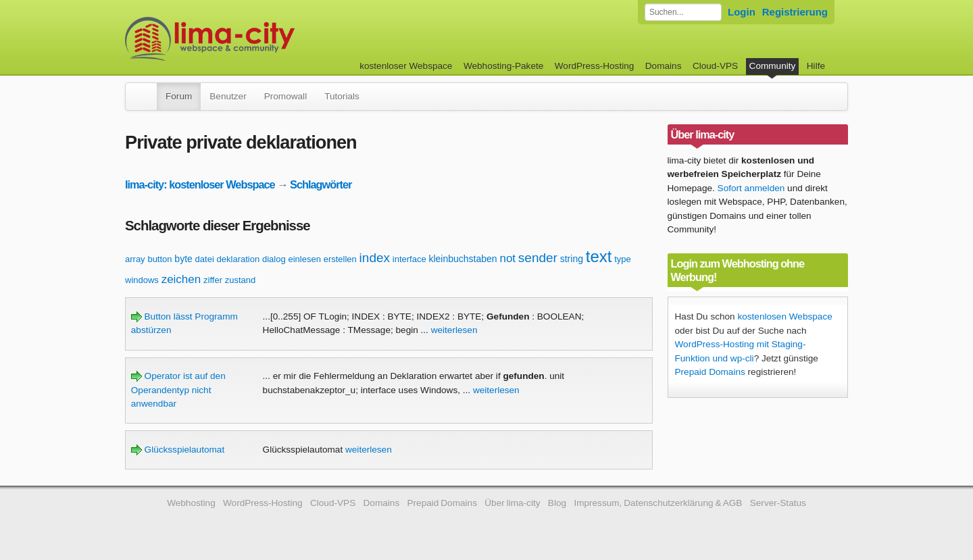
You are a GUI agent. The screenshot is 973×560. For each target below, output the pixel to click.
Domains (664, 66)
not (507, 258)
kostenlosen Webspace (784, 316)
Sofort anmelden (751, 188)
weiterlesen (454, 330)
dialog (274, 259)
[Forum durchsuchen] (683, 12)
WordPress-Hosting (595, 66)
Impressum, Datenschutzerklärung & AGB (658, 503)
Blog (557, 503)
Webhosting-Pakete (503, 66)
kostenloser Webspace (406, 66)
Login (742, 12)
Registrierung (795, 12)
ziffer (213, 280)
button (159, 259)
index (375, 258)
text (599, 256)
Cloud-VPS (715, 66)
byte (183, 259)
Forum (179, 96)
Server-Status (778, 503)
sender (538, 258)
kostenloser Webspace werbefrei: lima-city (260, 39)
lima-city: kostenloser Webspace (200, 184)
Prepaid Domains (710, 372)
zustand (241, 280)
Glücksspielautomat (178, 450)
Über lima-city (512, 503)
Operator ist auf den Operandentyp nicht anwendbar (178, 390)
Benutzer (228, 96)
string (572, 259)
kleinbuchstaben (463, 259)
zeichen (181, 279)
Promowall (285, 96)
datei (205, 259)
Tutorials (342, 96)
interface (409, 259)
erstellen (340, 259)
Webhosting (191, 503)
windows (142, 280)
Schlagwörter (321, 184)
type (623, 259)
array (135, 259)
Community (773, 66)
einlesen (304, 259)
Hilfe (816, 66)
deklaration (239, 259)
